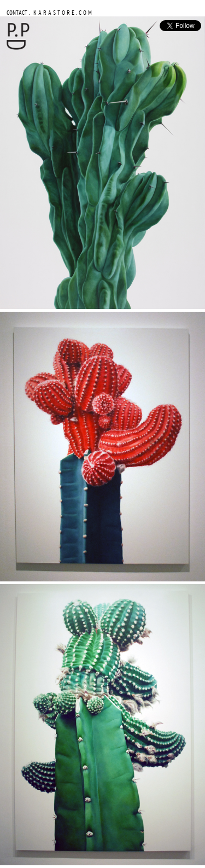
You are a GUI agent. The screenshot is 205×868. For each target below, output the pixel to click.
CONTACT (17, 12)
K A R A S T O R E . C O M (62, 12)
